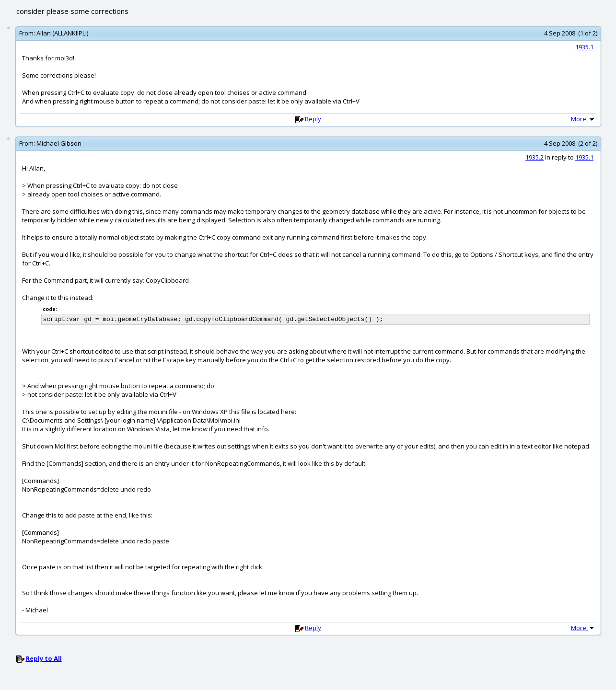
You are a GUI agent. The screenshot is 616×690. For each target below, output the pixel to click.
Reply (313, 119)
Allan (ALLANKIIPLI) (62, 33)
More (583, 119)
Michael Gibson (59, 143)
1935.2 (535, 157)
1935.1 (584, 47)
